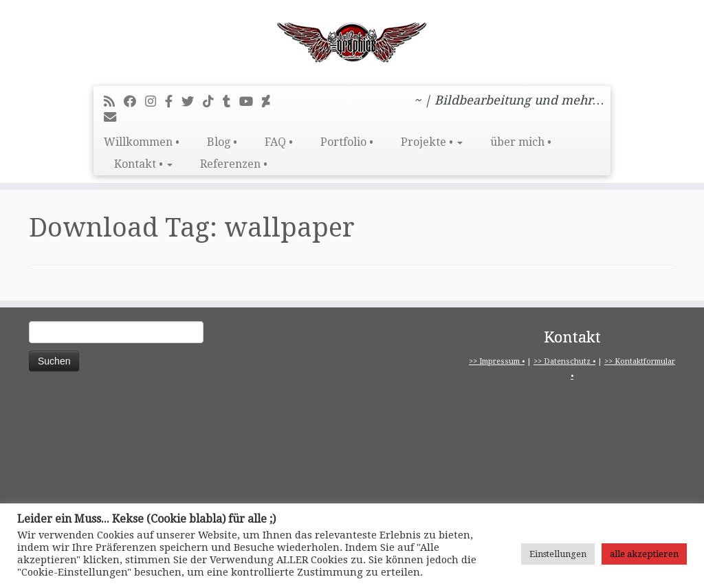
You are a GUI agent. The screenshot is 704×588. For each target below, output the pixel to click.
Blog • (222, 142)
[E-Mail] (114, 117)
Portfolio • (347, 142)
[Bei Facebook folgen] (134, 101)
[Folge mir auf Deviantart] (270, 101)
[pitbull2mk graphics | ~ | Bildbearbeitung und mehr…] (352, 41)
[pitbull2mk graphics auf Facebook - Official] (173, 101)
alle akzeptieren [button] (644, 554)
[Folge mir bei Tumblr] (231, 101)
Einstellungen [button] (558, 554)
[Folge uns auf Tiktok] (213, 101)
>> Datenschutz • (564, 361)
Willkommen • (142, 142)
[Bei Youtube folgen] (251, 101)
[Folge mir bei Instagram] (155, 101)
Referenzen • (234, 164)
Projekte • (432, 142)
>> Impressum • (497, 361)
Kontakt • (143, 164)
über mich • (521, 142)
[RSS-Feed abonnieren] (114, 101)
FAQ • (279, 142)
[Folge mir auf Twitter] (192, 101)
